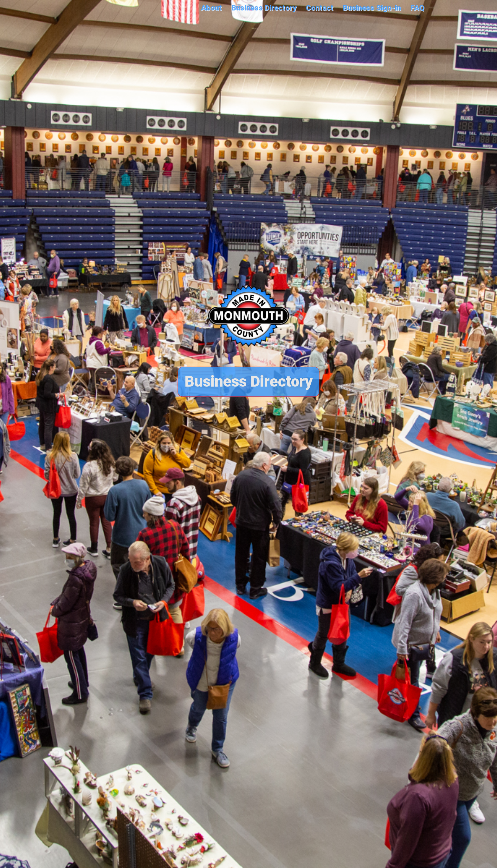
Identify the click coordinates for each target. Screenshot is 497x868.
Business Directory (264, 8)
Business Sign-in (372, 8)
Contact (320, 8)
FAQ (417, 8)
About (211, 8)
